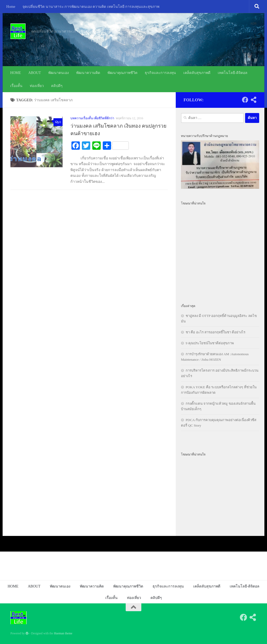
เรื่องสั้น (16, 86)
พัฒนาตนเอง (59, 73)
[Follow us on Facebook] (245, 100)
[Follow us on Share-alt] (253, 100)
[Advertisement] (220, 251)
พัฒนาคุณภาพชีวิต (122, 73)
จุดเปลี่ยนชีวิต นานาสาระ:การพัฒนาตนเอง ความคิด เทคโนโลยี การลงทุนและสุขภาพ (91, 7)
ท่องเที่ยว (37, 86)
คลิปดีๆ (57, 86)
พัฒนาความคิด (88, 73)
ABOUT (35, 73)
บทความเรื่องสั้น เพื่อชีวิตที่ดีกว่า (92, 118)
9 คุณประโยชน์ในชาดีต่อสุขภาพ (210, 343)
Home (11, 7)
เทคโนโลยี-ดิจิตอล (233, 73)
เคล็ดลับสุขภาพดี (197, 73)
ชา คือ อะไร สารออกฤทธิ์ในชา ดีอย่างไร (216, 332)
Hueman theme (63, 633)
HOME (16, 73)
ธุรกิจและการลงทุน (160, 73)
